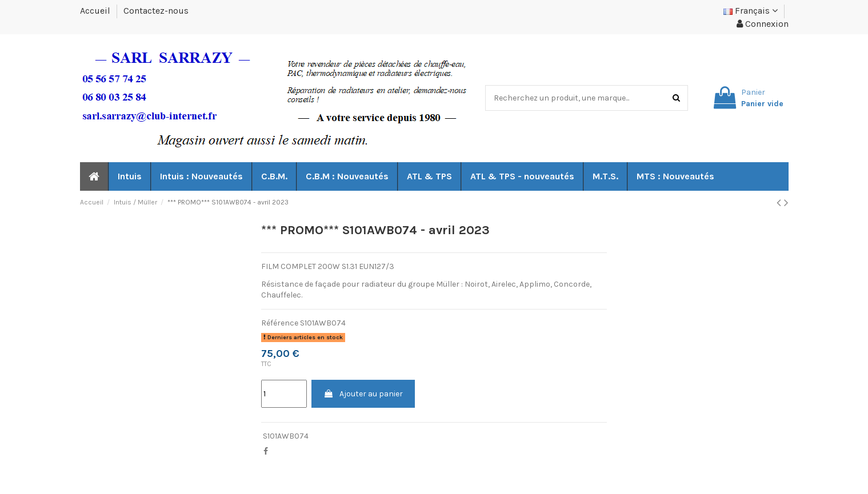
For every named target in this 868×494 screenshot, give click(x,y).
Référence (280, 323)
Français (751, 11)
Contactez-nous (156, 11)
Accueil (96, 11)
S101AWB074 (286, 436)
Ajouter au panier (363, 394)
